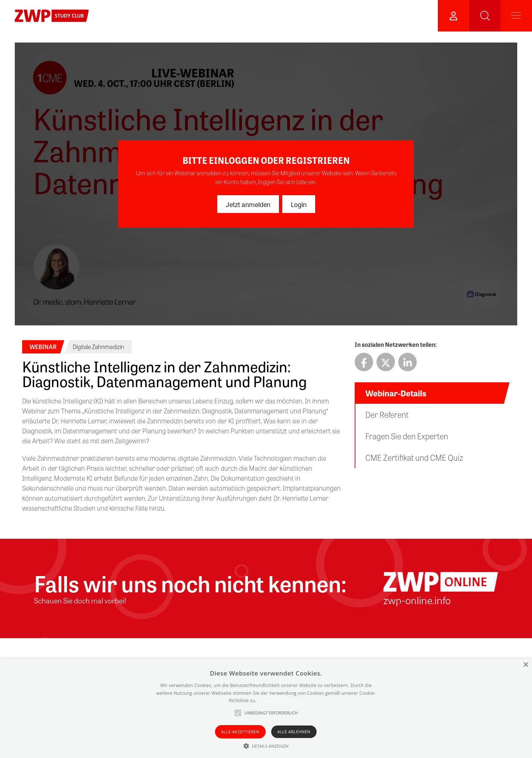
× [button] (526, 665)
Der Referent (387, 414)
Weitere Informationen (280, 701)
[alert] (266, 708)
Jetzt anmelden (248, 204)
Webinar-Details (396, 393)
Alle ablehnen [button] (294, 732)
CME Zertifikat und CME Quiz (414, 457)
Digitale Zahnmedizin (98, 347)
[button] (266, 746)
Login (299, 204)
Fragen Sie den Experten (407, 436)
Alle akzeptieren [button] (240, 732)
